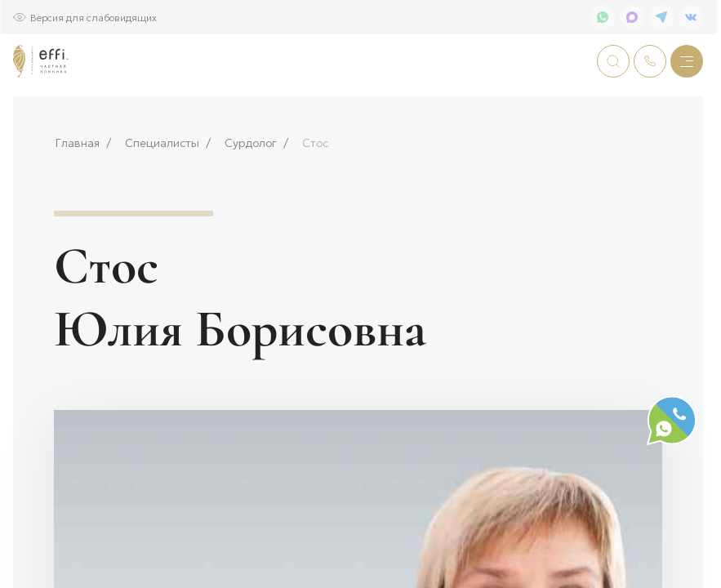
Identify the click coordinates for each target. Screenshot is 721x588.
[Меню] (687, 61)
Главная (78, 196)
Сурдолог (251, 196)
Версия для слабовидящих (93, 17)
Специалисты (162, 196)
